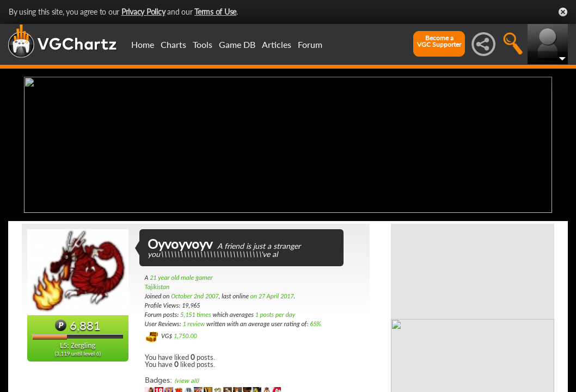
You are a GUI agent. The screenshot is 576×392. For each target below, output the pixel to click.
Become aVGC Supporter (439, 41)
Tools (203, 44)
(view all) (186, 381)
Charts (173, 44)
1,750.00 (185, 336)
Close (563, 12)
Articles (277, 44)
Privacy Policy (143, 12)
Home (143, 44)
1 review (194, 324)
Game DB (237, 44)
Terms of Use (215, 12)
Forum (310, 44)
